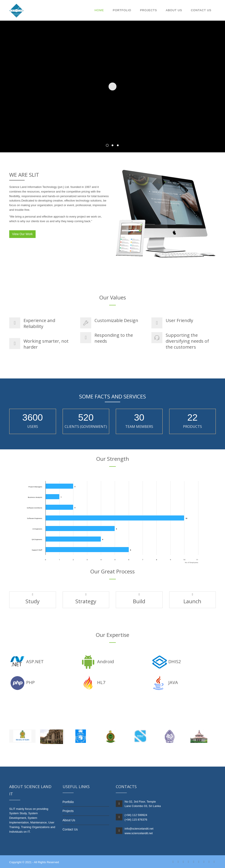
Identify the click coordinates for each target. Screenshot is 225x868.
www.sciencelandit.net (139, 833)
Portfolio (122, 10)
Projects (148, 10)
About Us (174, 10)
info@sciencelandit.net (139, 829)
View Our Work (22, 234)
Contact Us (201, 10)
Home (99, 10)
